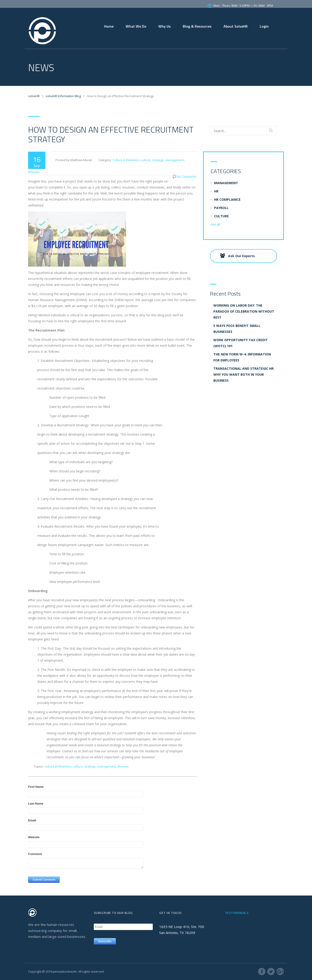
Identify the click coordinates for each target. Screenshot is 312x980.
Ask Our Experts (237, 256)
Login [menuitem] (264, 26)
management (175, 160)
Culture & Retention (126, 160)
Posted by (63, 160)
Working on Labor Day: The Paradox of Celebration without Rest (244, 311)
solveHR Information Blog (63, 96)
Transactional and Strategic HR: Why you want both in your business (244, 374)
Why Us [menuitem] (165, 26)
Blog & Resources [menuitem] (197, 26)
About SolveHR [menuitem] (236, 26)
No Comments (187, 177)
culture (146, 160)
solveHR (34, 96)
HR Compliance (227, 199)
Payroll (221, 208)
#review (34, 172)
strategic (158, 160)
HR (216, 191)
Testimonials (237, 913)
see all (215, 224)
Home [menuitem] (109, 26)
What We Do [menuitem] (136, 26)
